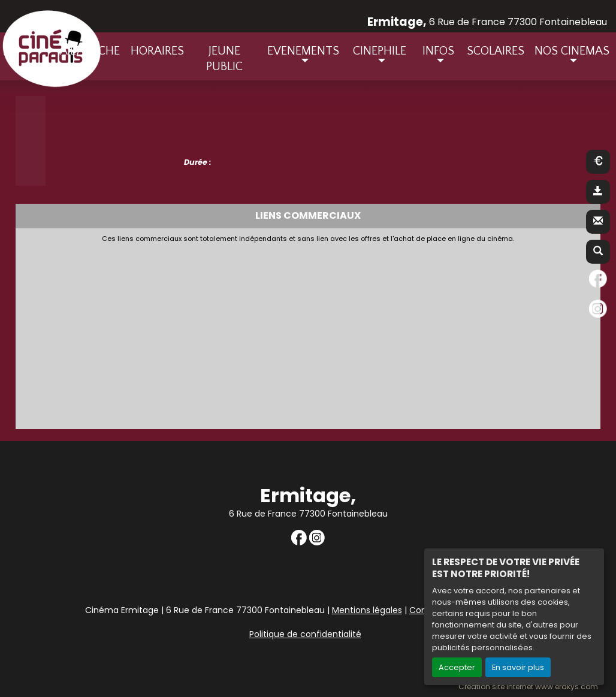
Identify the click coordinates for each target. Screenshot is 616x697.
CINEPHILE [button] (380, 51)
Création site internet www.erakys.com (528, 687)
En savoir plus (518, 667)
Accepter (457, 667)
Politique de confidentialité (305, 634)
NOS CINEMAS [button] (572, 51)
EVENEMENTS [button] (303, 51)
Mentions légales (367, 610)
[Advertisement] (308, 333)
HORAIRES (157, 51)
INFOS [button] (438, 51)
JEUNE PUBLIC (224, 59)
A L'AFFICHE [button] (90, 51)
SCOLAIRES (496, 51)
